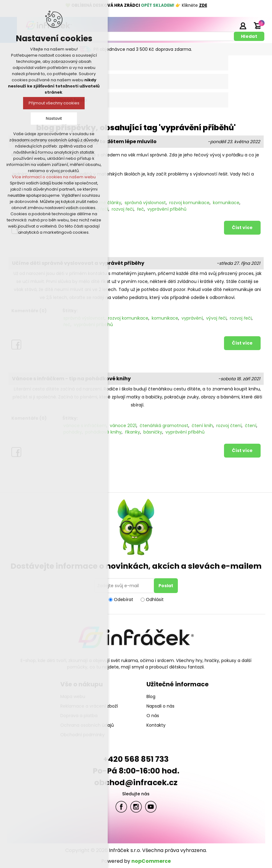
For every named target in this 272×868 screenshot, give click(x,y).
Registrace (227, 26)
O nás (153, 716)
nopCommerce (151, 861)
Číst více (242, 228)
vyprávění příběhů (167, 209)
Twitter (136, 807)
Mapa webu (73, 696)
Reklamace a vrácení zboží (89, 706)
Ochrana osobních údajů (87, 725)
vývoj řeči (216, 318)
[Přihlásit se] (125, 586)
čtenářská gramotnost (164, 426)
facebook (121, 807)
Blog (151, 696)
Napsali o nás (160, 706)
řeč (140, 209)
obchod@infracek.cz (136, 783)
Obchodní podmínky (82, 735)
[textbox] (128, 36)
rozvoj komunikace (189, 203)
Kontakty (156, 725)
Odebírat (124, 600)
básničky (153, 432)
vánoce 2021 (123, 426)
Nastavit (54, 118)
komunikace (226, 203)
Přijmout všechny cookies (54, 103)
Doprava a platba (79, 716)
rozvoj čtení (229, 426)
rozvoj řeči (123, 209)
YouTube (151, 807)
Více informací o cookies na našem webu (54, 177)
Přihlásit (243, 26)
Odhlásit (155, 600)
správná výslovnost (145, 203)
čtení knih (202, 426)
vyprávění (192, 318)
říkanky (132, 432)
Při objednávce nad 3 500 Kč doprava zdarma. (143, 49)
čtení (251, 426)
